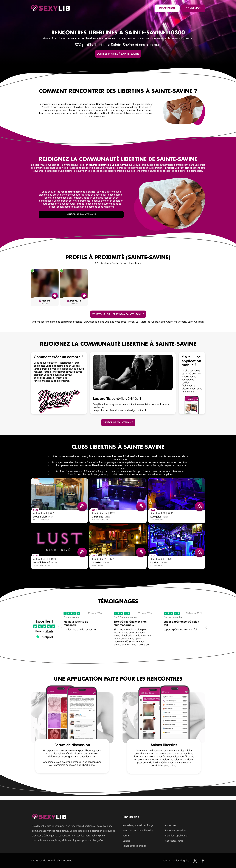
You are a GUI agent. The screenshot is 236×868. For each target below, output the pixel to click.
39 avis (49, 631)
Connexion (193, 8)
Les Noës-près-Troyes (122, 322)
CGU (166, 861)
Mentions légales (180, 861)
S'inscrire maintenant (81, 214)
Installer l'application (177, 836)
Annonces (171, 825)
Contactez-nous (174, 841)
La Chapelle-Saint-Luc (96, 322)
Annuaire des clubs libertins (138, 831)
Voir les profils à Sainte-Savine (118, 54)
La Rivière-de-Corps (147, 322)
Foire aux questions (176, 831)
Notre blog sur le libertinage (138, 825)
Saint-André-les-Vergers (173, 322)
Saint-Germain (196, 322)
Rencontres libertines (134, 846)
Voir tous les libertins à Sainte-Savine (118, 314)
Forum (126, 836)
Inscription (167, 8)
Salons (126, 841)
